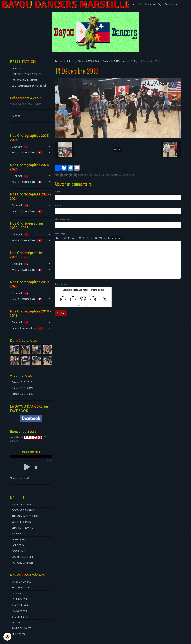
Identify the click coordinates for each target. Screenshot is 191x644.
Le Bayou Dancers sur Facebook (29, 86)
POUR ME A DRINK (22, 505)
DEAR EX (17, 593)
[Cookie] (8, 637)
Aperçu (117, 238)
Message (60, 233)
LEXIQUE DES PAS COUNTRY (27, 74)
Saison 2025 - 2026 (22, 394)
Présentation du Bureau (25, 80)
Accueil (137, 4)
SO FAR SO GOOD (21, 534)
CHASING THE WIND (23, 528)
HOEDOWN (18, 545)
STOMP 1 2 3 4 (20, 617)
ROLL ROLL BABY (21, 628)
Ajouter (61, 313)
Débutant (20, 147)
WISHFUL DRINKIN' (22, 522)
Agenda (16, 116)
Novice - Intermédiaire (27, 153)
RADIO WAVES (20, 611)
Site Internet (62, 220)
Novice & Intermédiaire (27, 328)
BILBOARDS (18, 634)
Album (70, 61)
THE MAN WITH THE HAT (25, 516)
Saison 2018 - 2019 (22, 388)
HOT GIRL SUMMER (22, 563)
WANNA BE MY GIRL (23, 557)
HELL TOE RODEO (22, 588)
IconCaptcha (82, 305)
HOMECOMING (20, 539)
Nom (57, 192)
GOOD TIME (18, 551)
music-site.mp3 (21, 478)
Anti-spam (61, 284)
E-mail (58, 206)
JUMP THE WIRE (20, 605)
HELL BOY (17, 622)
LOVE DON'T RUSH (22, 599)
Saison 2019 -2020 (89, 61)
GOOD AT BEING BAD (23, 510)
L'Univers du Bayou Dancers (159, 4)
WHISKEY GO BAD (22, 582)
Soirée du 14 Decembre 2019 (119, 61)
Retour (118, 149)
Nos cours (17, 68)
